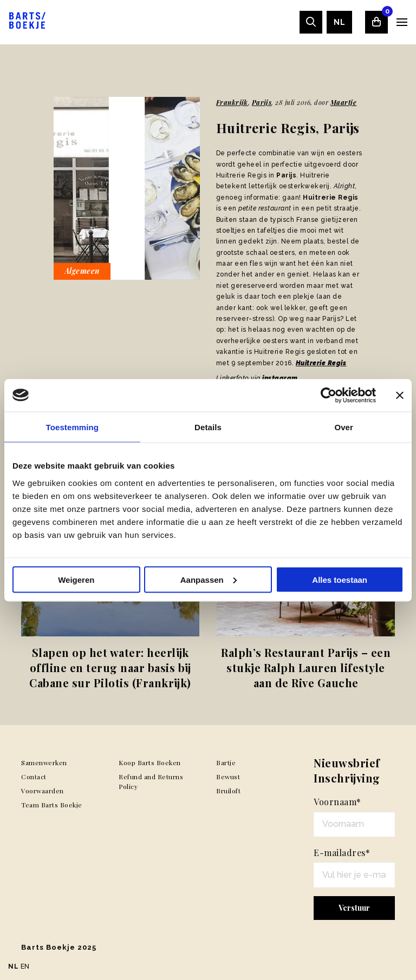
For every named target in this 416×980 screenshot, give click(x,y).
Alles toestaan (340, 579)
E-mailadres (342, 853)
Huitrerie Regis (321, 363)
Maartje (344, 102)
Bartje (226, 762)
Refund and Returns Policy (151, 781)
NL (339, 22)
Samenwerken (44, 762)
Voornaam (337, 802)
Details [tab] (208, 427)
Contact (34, 777)
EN (25, 966)
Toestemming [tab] (73, 427)
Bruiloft (228, 791)
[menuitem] (339, 22)
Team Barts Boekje (52, 805)
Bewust (228, 777)
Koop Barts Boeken (150, 762)
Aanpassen (209, 579)
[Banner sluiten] (400, 395)
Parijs (262, 102)
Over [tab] (344, 427)
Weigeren (76, 579)
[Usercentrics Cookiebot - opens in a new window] (329, 395)
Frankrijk (232, 102)
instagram (280, 378)
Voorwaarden (43, 791)
